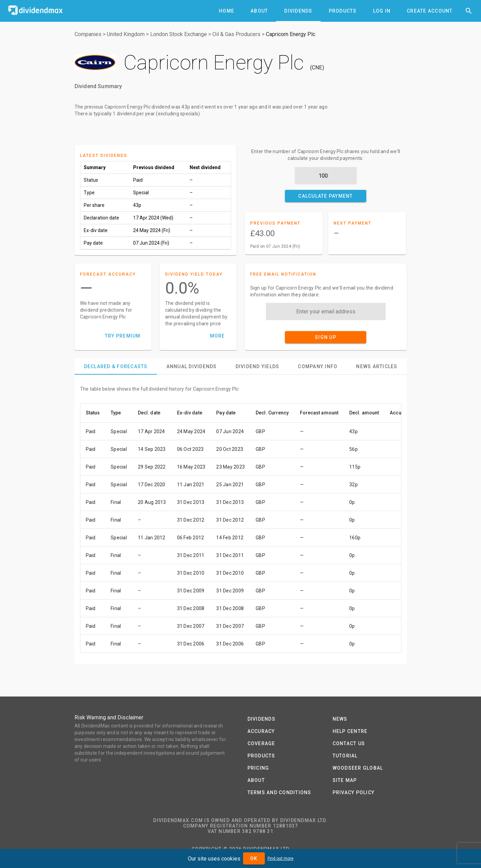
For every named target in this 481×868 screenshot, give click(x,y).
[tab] (227, 11)
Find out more (280, 858)
